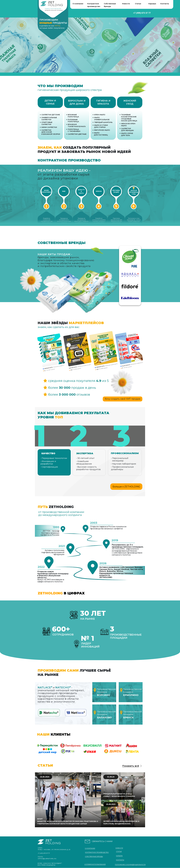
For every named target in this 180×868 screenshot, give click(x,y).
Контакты (165, 4)
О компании (78, 4)
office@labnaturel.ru (47, 859)
